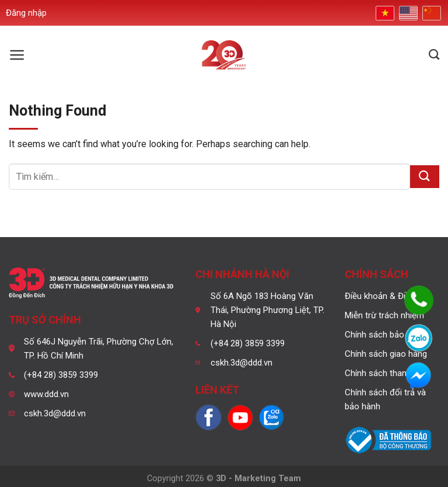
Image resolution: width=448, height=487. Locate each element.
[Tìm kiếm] (434, 55)
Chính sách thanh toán (388, 373)
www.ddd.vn (46, 394)
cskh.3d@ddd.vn (55, 413)
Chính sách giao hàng (386, 354)
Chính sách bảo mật (383, 335)
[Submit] (425, 177)
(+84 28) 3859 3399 (61, 375)
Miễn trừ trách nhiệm (384, 315)
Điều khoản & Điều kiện (388, 296)
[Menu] (17, 55)
